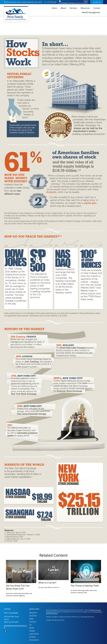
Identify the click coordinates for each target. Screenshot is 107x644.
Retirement (33, 613)
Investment (33, 616)
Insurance (33, 622)
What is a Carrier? (47, 583)
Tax (30, 625)
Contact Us (97, 2)
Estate (31, 619)
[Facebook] (86, 2)
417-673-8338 (13, 613)
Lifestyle (32, 631)
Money (32, 628)
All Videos (33, 637)
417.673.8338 (50, 2)
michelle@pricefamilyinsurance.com (71, 2)
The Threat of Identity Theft (85, 586)
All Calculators (34, 640)
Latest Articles (34, 634)
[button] (54, 8)
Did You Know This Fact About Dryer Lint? (18, 587)
